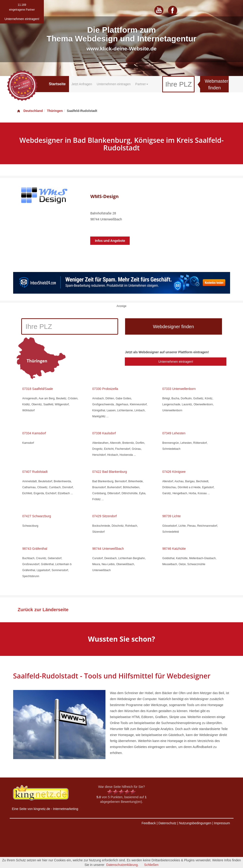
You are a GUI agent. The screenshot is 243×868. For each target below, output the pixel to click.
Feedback (149, 823)
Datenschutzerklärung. (123, 865)
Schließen (151, 865)
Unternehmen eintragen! (176, 362)
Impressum (222, 823)
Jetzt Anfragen (82, 84)
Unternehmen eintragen (114, 84)
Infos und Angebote (110, 241)
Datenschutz (167, 823)
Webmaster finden (216, 84)
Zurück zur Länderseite (43, 610)
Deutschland (30, 111)
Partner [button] (142, 84)
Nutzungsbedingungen (195, 823)
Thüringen (55, 111)
